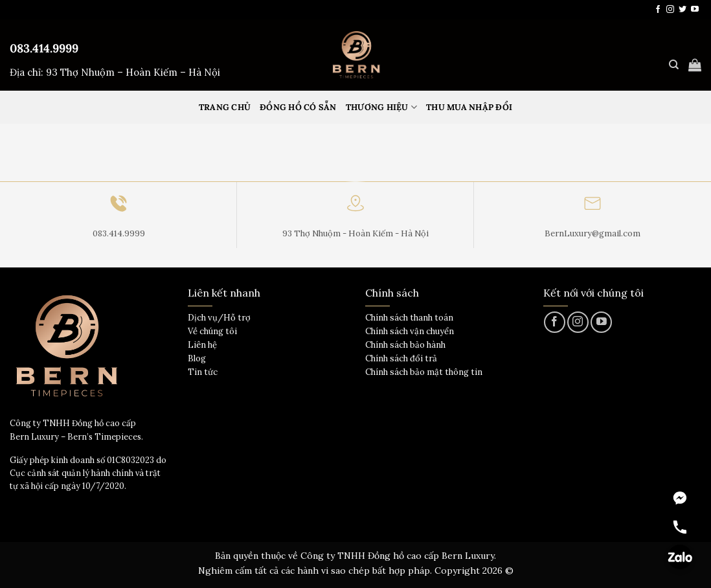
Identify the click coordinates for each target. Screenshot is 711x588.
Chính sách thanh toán (409, 318)
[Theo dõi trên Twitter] (683, 10)
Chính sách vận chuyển (410, 331)
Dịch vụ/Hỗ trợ (219, 318)
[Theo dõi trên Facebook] (658, 10)
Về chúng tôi (212, 331)
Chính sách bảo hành (405, 345)
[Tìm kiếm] (674, 65)
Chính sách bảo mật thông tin (424, 372)
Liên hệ (202, 345)
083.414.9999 (44, 48)
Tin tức (203, 372)
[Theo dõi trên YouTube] (695, 10)
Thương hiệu (381, 107)
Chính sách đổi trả (401, 358)
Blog (197, 358)
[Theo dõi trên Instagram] (670, 10)
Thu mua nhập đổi (469, 107)
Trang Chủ (225, 107)
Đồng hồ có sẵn (298, 107)
